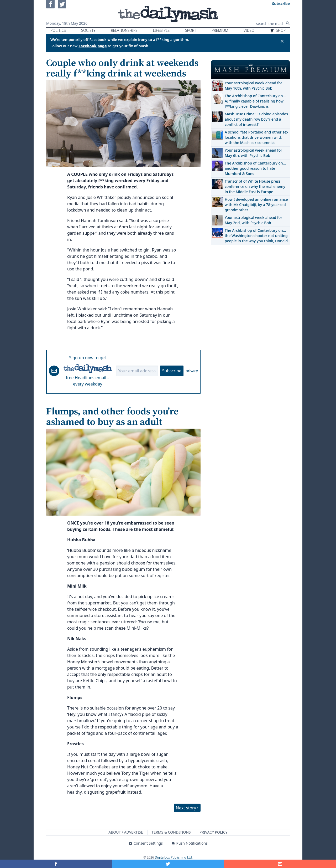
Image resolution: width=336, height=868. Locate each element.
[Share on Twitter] (168, 864)
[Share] (280, 864)
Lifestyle (161, 30)
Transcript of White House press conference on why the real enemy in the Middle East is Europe (255, 186)
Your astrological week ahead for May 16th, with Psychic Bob (253, 86)
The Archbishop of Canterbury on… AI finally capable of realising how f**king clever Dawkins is (255, 101)
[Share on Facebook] (56, 864)
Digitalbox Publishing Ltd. (174, 857)
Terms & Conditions (171, 832)
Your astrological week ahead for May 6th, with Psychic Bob (253, 153)
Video (249, 30)
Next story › (187, 808)
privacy (192, 371)
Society (88, 30)
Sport (191, 30)
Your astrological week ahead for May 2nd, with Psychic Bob (253, 220)
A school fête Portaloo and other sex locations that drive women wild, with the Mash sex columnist (256, 137)
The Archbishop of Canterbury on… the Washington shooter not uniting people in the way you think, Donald (256, 236)
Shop (278, 30)
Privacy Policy (214, 832)
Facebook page (93, 46)
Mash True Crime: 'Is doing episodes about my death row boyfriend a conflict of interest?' (256, 119)
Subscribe (172, 371)
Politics (58, 30)
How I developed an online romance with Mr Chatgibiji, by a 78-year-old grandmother (256, 205)
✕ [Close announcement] (282, 41)
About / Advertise (126, 832)
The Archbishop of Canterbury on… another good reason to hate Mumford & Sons (255, 168)
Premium (220, 30)
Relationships (124, 30)
